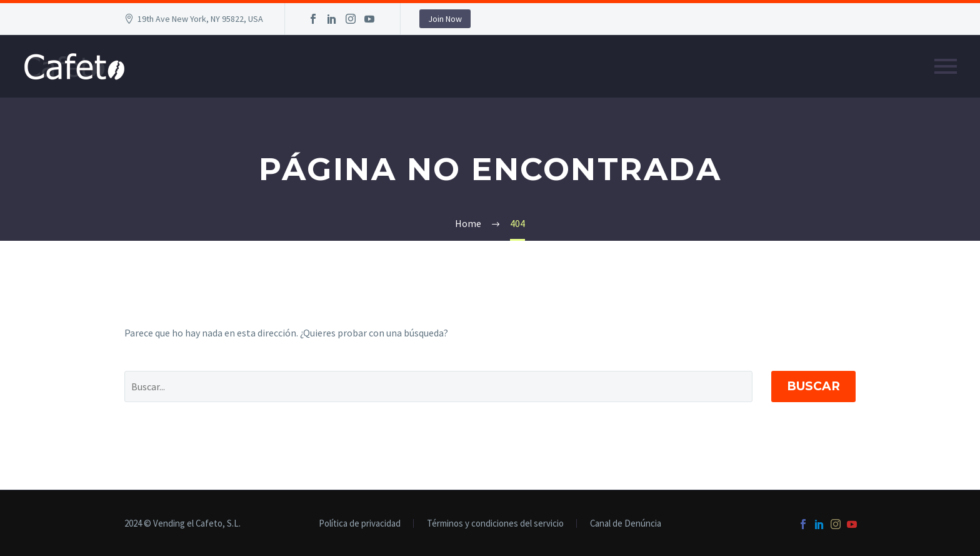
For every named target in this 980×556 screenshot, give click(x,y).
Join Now (445, 19)
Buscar (813, 386)
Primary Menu (946, 66)
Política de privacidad (360, 524)
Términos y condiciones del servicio (495, 524)
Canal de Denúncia (626, 524)
